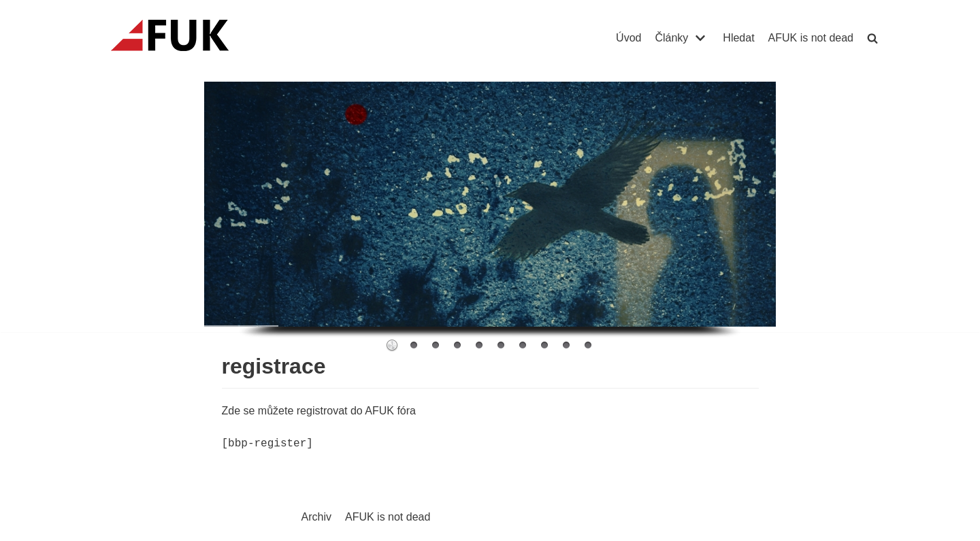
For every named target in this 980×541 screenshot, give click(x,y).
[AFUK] (186, 38)
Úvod (628, 38)
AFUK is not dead (811, 38)
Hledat (738, 38)
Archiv (316, 517)
